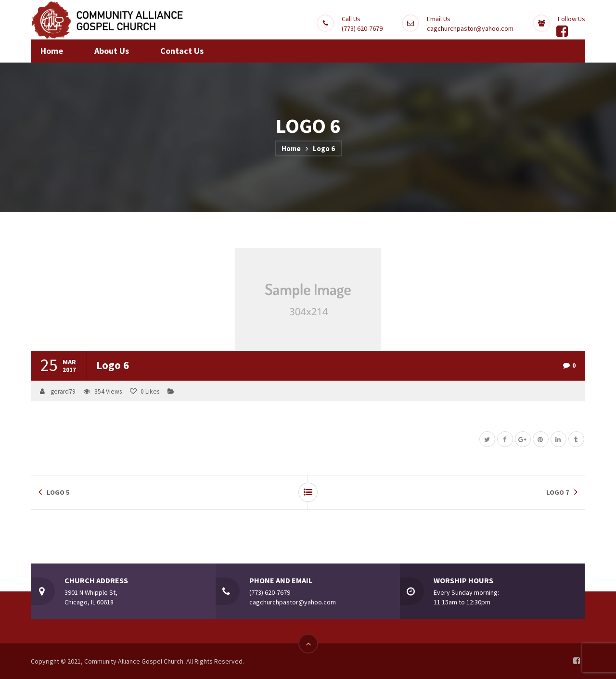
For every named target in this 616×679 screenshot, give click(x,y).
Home (291, 148)
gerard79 (63, 391)
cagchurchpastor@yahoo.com (470, 28)
